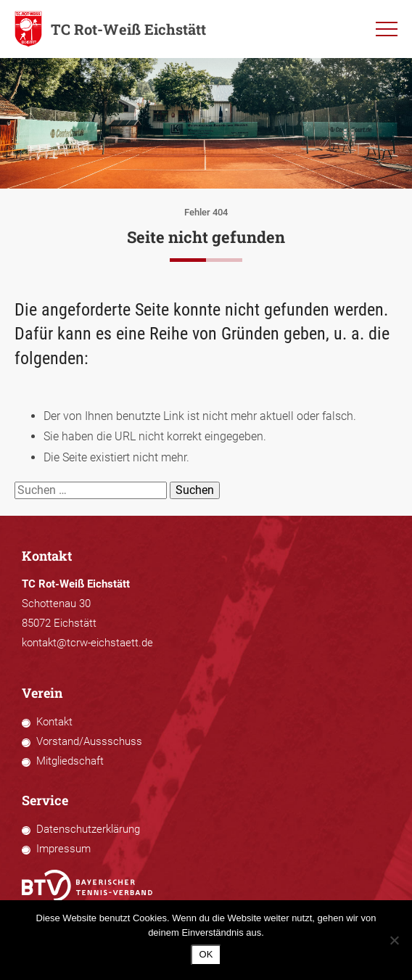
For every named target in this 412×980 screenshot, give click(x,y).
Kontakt (54, 722)
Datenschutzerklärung (88, 829)
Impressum (63, 849)
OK (206, 954)
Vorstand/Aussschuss (89, 741)
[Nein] (394, 940)
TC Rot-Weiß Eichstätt (110, 29)
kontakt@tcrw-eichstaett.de (87, 643)
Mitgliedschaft (70, 761)
